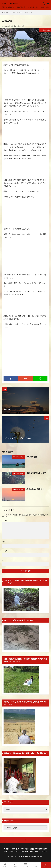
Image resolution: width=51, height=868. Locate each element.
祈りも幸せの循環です (35, 489)
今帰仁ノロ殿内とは (8, 7)
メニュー (26, 865)
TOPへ (46, 865)
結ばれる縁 (29, 12)
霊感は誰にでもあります (36, 473)
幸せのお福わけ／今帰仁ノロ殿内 (31, 856)
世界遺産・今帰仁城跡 (30, 851)
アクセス (44, 851)
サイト (4, 560)
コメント (5, 520)
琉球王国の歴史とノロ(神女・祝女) (28, 7)
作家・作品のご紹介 (11, 851)
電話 (36, 865)
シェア (15, 865)
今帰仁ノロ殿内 (17, 12)
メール (4, 551)
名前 (4, 542)
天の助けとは (32, 457)
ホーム (5, 865)
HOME (6, 12)
